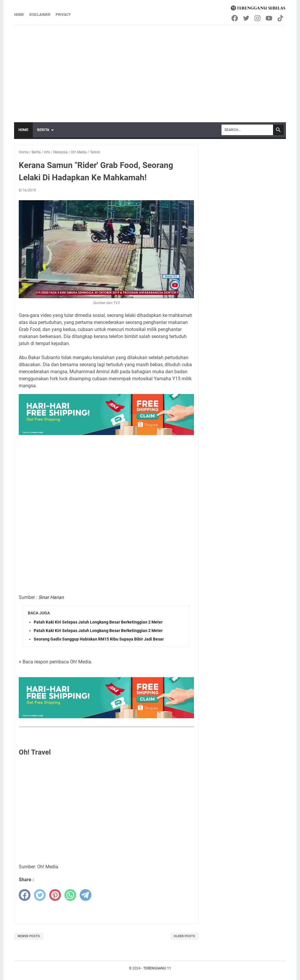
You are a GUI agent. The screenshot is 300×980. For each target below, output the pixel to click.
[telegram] (86, 895)
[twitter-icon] (247, 18)
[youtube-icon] (269, 18)
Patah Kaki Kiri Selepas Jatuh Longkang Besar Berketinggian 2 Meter (98, 622)
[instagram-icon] (258, 18)
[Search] (247, 130)
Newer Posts (29, 936)
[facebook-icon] (235, 18)
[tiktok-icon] (281, 18)
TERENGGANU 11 (157, 968)
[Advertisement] (150, 69)
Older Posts (184, 936)
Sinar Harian (51, 597)
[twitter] (40, 895)
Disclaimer (40, 15)
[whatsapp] (70, 895)
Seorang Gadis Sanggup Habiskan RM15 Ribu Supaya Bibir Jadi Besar (99, 639)
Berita (43, 130)
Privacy (63, 15)
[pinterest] (55, 895)
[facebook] (25, 895)
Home (19, 15)
